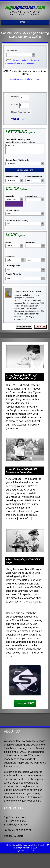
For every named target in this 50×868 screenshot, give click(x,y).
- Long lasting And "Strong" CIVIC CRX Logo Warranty (21, 377)
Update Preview (24, 327)
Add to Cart (40, 327)
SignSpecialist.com (25, 850)
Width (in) (15, 104)
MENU (25, 22)
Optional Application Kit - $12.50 (27, 291)
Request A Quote (14, 836)
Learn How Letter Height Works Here (25, 79)
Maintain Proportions (19, 112)
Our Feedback (26, 845)
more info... (13, 428)
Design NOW (25, 703)
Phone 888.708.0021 (18, 830)
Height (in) (15, 97)
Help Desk (38, 845)
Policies (16, 848)
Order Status (12, 845)
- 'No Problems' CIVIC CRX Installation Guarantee (22, 471)
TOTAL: (16, 119)
